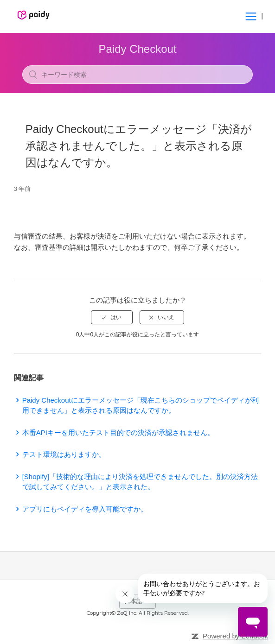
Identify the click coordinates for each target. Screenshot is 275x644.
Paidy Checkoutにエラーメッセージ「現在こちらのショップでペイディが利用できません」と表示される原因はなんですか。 (141, 405)
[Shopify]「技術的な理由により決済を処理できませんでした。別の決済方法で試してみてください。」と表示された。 (140, 482)
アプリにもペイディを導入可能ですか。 (85, 509)
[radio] (112, 317)
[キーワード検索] (138, 75)
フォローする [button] (138, 205)
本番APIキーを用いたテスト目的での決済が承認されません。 (118, 432)
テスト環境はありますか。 (64, 454)
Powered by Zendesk (235, 636)
